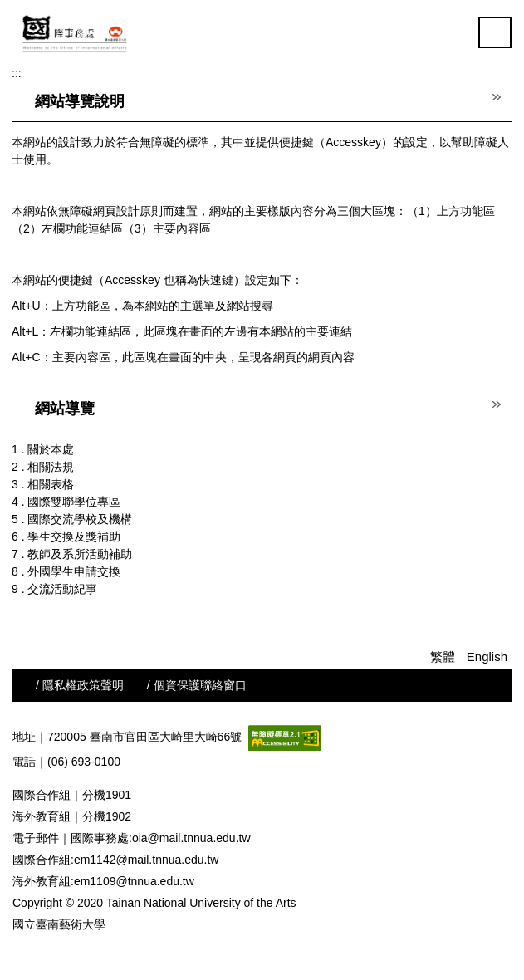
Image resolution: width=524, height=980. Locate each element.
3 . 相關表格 (43, 484)
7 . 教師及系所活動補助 (72, 554)
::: (17, 73)
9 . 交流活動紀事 (54, 589)
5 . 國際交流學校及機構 (72, 519)
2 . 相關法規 (43, 467)
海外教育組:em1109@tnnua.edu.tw (103, 881)
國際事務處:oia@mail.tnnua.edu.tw (161, 838)
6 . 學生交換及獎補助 (66, 537)
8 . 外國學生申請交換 (66, 571)
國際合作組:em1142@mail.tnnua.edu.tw (115, 860)
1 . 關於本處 (43, 449)
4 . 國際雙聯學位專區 (66, 502)
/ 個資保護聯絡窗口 (197, 685)
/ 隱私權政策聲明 (80, 685)
